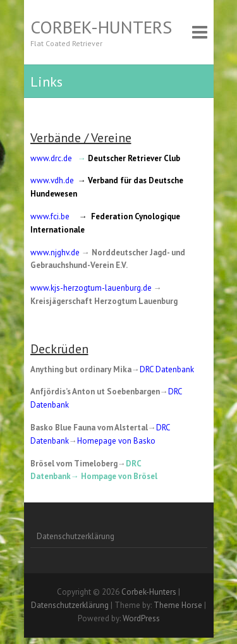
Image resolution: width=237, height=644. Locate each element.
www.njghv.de (55, 252)
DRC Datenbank (167, 369)
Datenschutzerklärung (76, 536)
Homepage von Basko (116, 441)
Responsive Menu (200, 32)
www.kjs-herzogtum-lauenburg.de (91, 288)
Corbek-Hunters (101, 27)
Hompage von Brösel (119, 476)
